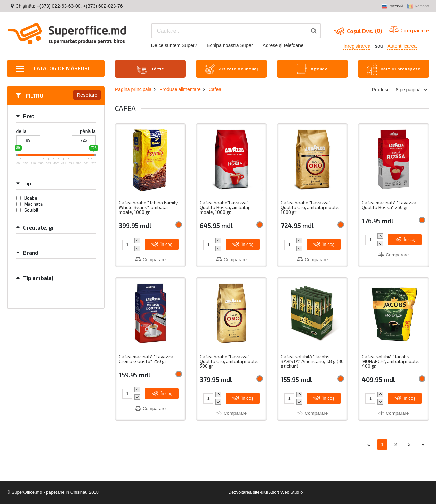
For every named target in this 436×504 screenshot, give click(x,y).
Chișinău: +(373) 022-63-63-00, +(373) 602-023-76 (69, 6)
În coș (162, 243)
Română (418, 6)
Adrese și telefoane (283, 45)
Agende (312, 68)
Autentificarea (402, 46)
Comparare (150, 259)
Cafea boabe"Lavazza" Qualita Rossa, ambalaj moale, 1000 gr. (225, 207)
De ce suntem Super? (174, 45)
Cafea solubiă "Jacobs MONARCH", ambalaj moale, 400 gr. (391, 361)
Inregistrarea (357, 46)
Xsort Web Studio (286, 492)
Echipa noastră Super (230, 45)
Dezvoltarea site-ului (248, 492)
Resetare (87, 94)
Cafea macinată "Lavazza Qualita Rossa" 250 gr (390, 204)
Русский (392, 6)
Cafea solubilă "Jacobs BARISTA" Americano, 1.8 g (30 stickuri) (309, 361)
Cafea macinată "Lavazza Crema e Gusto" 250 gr (147, 359)
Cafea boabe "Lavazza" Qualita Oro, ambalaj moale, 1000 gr (311, 207)
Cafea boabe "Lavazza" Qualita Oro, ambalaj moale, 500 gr (230, 361)
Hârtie (151, 68)
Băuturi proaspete (394, 68)
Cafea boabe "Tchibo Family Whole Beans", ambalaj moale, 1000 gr (149, 207)
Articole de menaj (232, 68)
